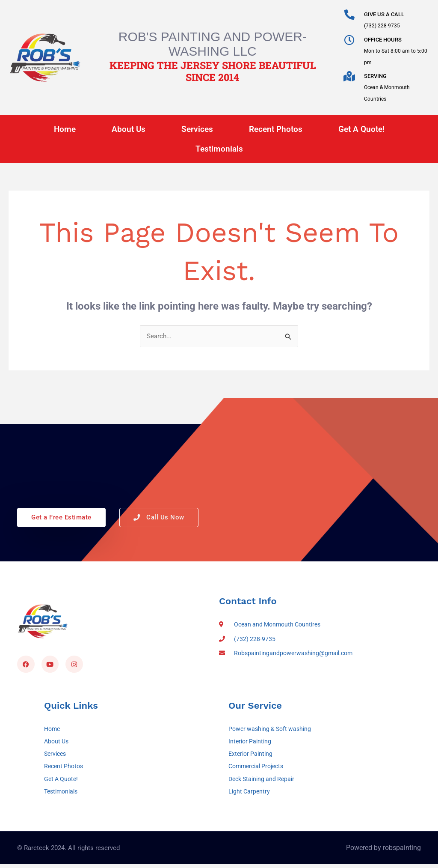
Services (197, 129)
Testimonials (219, 149)
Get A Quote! (361, 129)
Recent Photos (276, 129)
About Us (129, 129)
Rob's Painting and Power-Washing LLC (213, 44)
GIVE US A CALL (384, 14)
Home (65, 129)
